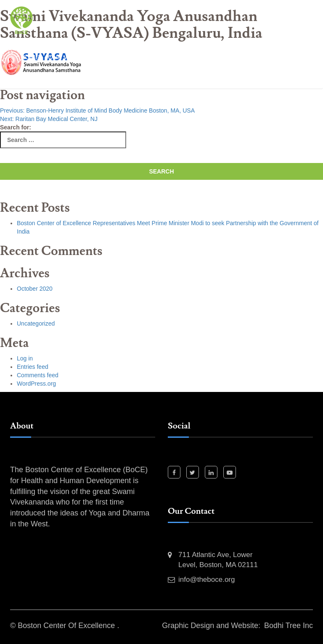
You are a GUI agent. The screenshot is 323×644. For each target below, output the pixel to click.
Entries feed (33, 367)
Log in (25, 358)
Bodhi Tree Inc (289, 626)
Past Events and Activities (138, 57)
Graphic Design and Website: (211, 626)
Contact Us (139, 78)
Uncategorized (36, 323)
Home (30, 57)
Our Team (37, 78)
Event (100, 78)
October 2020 (35, 289)
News (72, 78)
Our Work (66, 57)
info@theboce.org (207, 580)
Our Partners (276, 57)
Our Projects (218, 57)
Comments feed (38, 375)
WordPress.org (36, 384)
